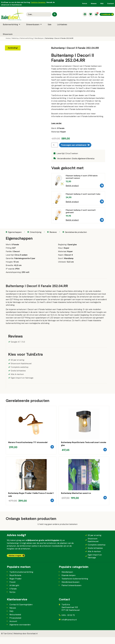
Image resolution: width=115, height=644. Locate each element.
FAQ (102, 3)
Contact (110, 3)
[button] (12, 24)
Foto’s (85, 3)
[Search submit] (54, 14)
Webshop (15, 38)
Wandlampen (39, 38)
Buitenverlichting (27, 38)
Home (8, 38)
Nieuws (94, 3)
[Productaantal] (55, 145)
